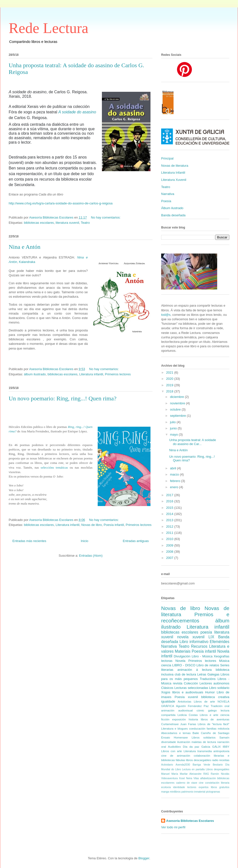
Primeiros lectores (118, 374)
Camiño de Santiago (215, 733)
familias (211, 728)
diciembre (178, 397)
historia (193, 719)
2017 (170, 495)
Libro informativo (194, 642)
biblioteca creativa (215, 697)
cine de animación (176, 755)
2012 (170, 527)
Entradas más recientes (29, 541)
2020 (170, 379)
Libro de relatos (208, 665)
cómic (200, 710)
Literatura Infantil (173, 173)
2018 (170, 391)
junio (174, 428)
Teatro (85, 223)
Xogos (166, 692)
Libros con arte (172, 751)
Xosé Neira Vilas (189, 778)
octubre (176, 409)
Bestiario (218, 765)
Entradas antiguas (136, 541)
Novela (180, 661)
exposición (179, 719)
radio (215, 760)
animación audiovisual (177, 710)
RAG (206, 774)
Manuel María (170, 774)
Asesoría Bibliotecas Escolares (190, 821)
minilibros (175, 792)
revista (178, 683)
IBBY (226, 747)
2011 (170, 533)
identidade (179, 787)
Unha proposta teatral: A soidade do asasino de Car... (193, 442)
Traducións (208, 679)
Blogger (144, 858)
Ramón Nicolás (220, 774)
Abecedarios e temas (176, 733)
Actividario (167, 765)
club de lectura (186, 674)
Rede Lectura (48, 28)
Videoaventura (169, 778)
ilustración (184, 742)
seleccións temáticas (53, 467)
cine (201, 783)
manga (165, 792)
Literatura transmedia (198, 751)
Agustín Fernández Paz (192, 706)
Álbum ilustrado (172, 208)
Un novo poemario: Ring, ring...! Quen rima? (63, 398)
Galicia (206, 747)
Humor (210, 692)
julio (173, 422)
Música (224, 661)
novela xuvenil (191, 637)
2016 (170, 501)
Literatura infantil (91, 374)
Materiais (183, 651)
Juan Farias (188, 724)
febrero (176, 481)
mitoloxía (223, 728)
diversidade (169, 742)
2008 (170, 552)
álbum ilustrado (35, 374)
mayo (174, 434)
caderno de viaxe (187, 783)
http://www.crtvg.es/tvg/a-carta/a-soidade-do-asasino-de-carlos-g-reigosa (61, 203)
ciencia (166, 665)
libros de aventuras (215, 719)
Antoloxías (185, 701)
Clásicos (167, 688)
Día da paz (191, 747)
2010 (170, 539)
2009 (170, 545)
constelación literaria (217, 783)
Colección (191, 683)
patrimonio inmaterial (193, 792)
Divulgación (182, 656)
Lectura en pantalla (193, 769)
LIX (211, 637)
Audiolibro (175, 747)
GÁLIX (216, 747)
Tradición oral (220, 706)
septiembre (178, 416)
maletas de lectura (204, 742)
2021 (170, 372)
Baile (196, 733)
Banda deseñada (173, 215)
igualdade (168, 701)
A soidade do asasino (77, 112)
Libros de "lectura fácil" (213, 724)
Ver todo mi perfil (173, 827)
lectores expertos (198, 787)
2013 (170, 520)
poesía (206, 632)
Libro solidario (219, 688)
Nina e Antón (25, 247)
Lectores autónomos (214, 683)
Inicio (85, 541)
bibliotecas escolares (39, 223)
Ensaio (166, 737)
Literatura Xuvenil (174, 180)
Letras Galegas (208, 674)
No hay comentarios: (106, 217)
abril (174, 468)
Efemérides (220, 642)
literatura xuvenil (67, 223)
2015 (170, 508)
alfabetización (208, 778)
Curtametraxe (170, 724)
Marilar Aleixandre (191, 774)
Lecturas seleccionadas (191, 688)
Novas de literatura (175, 166)
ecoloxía (166, 787)
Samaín (224, 737)
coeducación (197, 728)
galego (212, 710)
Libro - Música (202, 656)
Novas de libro (92, 525)
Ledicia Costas (188, 715)
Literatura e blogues (174, 728)
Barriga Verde (201, 765)
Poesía (166, 201)
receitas (224, 760)
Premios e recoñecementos (195, 617)
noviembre (178, 403)
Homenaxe (181, 737)
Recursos (199, 646)
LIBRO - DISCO (184, 665)
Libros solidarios (204, 737)
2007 (170, 558)
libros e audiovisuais (188, 692)
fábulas (180, 760)
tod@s (166, 315)
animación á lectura (194, 670)
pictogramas (213, 792)
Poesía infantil (114, 525)
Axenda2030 (183, 765)
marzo (175, 474)
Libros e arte (209, 715)
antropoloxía (221, 751)
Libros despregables (218, 769)
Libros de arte (204, 701)
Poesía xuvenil (186, 697)
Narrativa (168, 194)
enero (175, 487)
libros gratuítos (220, 787)
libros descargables (198, 760)
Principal (167, 158)
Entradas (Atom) (91, 556)
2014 (170, 514)
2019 (170, 385)
